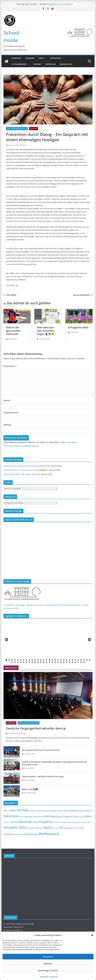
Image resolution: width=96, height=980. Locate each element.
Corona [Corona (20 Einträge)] (67, 810)
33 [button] (18, 662)
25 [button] (75, 660)
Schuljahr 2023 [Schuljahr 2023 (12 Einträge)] (86, 822)
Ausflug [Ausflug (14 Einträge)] (32, 811)
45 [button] (52, 662)
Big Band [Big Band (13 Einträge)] (46, 811)
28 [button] (84, 660)
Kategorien (55, 58)
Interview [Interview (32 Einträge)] (49, 816)
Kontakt (37, 64)
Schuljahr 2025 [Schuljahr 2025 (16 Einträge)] (33, 828)
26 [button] (78, 660)
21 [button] (64, 660)
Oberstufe (34, 129)
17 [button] (52, 660)
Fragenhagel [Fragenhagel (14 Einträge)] (28, 817)
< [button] (7, 640)
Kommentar (10, 366)
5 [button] (18, 660)
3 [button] (12, 660)
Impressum (54, 976)
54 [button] (78, 662)
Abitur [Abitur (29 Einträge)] (13, 810)
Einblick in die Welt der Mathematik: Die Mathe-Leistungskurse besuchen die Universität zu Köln (54, 763)
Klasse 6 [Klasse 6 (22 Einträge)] (68, 816)
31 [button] (12, 662)
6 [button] (21, 660)
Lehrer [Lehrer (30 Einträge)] (88, 816)
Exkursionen (11, 723)
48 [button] (61, 662)
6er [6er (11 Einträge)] (8, 811)
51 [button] (70, 662)
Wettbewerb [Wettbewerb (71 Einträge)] (49, 834)
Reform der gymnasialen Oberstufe (13, 331)
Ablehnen (48, 964)
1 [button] (6, 660)
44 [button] (49, 662)
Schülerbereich (19, 64)
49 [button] (64, 662)
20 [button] (61, 660)
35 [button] (24, 662)
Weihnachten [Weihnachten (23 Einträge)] (31, 834)
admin (24, 145)
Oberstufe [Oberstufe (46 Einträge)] (25, 822)
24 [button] (72, 660)
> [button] (89, 640)
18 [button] (55, 660)
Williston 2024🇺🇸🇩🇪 (30, 789)
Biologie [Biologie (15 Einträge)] (53, 811)
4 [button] (15, 660)
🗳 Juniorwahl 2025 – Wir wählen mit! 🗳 (21, 474)
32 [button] (15, 662)
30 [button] (90, 660)
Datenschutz (44, 976)
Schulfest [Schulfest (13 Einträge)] (56, 822)
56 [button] (84, 662)
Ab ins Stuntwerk (83, 295)
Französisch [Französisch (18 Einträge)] (38, 817)
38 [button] (32, 662)
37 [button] (29, 662)
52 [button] (72, 662)
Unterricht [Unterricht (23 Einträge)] (9, 834)
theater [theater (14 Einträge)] (81, 828)
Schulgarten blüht (78, 327)
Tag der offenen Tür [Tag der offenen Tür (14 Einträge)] (71, 828)
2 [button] (9, 660)
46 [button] (55, 662)
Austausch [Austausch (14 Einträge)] (39, 811)
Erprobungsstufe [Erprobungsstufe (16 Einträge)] (85, 811)
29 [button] (87, 660)
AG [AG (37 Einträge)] (19, 810)
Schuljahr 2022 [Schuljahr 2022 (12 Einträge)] (76, 822)
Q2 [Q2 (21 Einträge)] (51, 822)
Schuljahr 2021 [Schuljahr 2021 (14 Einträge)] (65, 822)
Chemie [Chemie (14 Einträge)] (60, 811)
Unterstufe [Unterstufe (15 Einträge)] (19, 834)
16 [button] (49, 660)
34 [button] (21, 662)
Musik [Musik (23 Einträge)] (14, 822)
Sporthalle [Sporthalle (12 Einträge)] (56, 828)
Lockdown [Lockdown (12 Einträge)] (7, 822)
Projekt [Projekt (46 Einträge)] (44, 822)
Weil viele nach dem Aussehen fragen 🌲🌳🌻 (46, 331)
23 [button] (70, 660)
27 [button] (81, 660)
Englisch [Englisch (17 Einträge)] (74, 810)
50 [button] (67, 662)
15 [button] (47, 660)
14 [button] (44, 660)
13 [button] (41, 660)
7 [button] (24, 660)
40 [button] (38, 662)
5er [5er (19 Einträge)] (5, 810)
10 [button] (32, 660)
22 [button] (67, 660)
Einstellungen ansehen (48, 970)
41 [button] (41, 662)
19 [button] (58, 660)
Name (7, 400)
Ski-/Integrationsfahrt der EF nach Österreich (41, 750)
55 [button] (81, 662)
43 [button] (47, 662)
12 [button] (38, 660)
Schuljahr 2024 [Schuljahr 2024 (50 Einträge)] (15, 827)
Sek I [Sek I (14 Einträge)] (41, 828)
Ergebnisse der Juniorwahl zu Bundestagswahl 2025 (61, 5)
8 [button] (26, 660)
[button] (92, 935)
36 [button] (26, 662)
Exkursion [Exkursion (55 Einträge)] (11, 816)
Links (41, 58)
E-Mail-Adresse (11, 413)
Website (7, 425)
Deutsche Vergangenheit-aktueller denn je (36, 728)
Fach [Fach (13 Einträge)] (21, 817)
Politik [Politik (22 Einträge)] (35, 822)
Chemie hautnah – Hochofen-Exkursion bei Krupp (43, 776)
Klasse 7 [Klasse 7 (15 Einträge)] (76, 817)
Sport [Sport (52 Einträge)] (48, 827)
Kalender (30, 58)
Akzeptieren (48, 957)
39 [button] (35, 662)
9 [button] (29, 660)
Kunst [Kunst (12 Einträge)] (82, 817)
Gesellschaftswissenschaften (17, 129)
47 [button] (58, 662)
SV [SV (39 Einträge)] (61, 828)
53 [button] (75, 662)
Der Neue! (10, 295)
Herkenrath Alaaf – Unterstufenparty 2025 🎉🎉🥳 (24, 470)
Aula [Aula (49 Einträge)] (25, 810)
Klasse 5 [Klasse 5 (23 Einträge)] (60, 816)
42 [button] (44, 662)
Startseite (16, 58)
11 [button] (35, 660)
